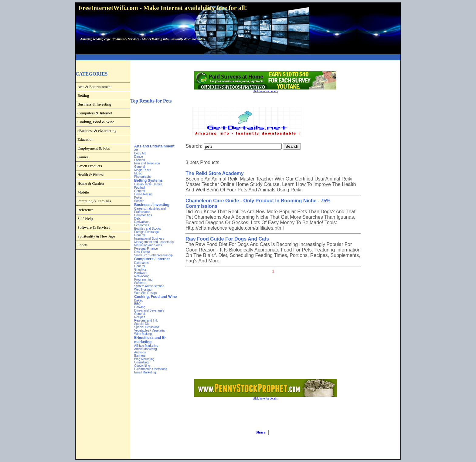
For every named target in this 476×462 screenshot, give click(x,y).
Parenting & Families (94, 201)
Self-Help (85, 219)
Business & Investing (94, 104)
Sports (82, 245)
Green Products (90, 166)
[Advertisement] (238, 57)
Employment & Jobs (94, 148)
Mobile (83, 192)
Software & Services (94, 227)
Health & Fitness (91, 175)
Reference (85, 210)
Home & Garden (91, 183)
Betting (83, 95)
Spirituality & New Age (96, 236)
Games (83, 157)
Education (85, 139)
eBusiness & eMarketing (97, 131)
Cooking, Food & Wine (96, 122)
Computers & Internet (95, 113)
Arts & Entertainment (95, 87)
